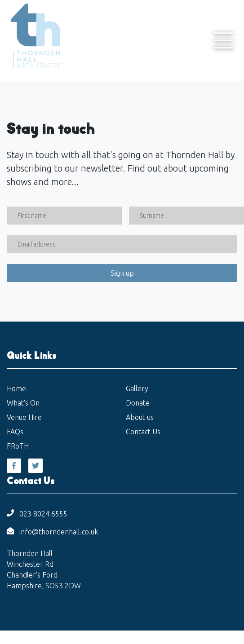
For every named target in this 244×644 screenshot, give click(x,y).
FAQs (15, 432)
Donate (138, 403)
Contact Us (143, 432)
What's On (23, 403)
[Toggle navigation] (223, 40)
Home (16, 388)
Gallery (137, 388)
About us (140, 417)
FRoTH (18, 446)
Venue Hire (24, 417)
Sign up (122, 273)
